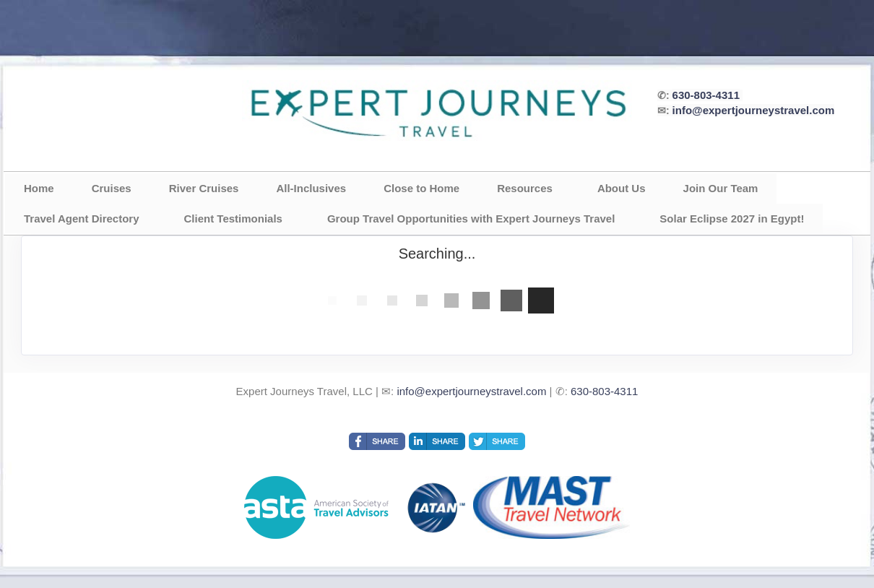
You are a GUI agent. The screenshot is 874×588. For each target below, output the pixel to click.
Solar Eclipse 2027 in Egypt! (732, 219)
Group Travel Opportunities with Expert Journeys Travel (471, 219)
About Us (622, 188)
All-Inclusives (311, 188)
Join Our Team (721, 188)
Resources (525, 188)
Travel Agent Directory (82, 219)
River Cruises (204, 188)
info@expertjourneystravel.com (754, 110)
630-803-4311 (706, 95)
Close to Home (421, 188)
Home (39, 188)
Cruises (112, 188)
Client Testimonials (233, 219)
